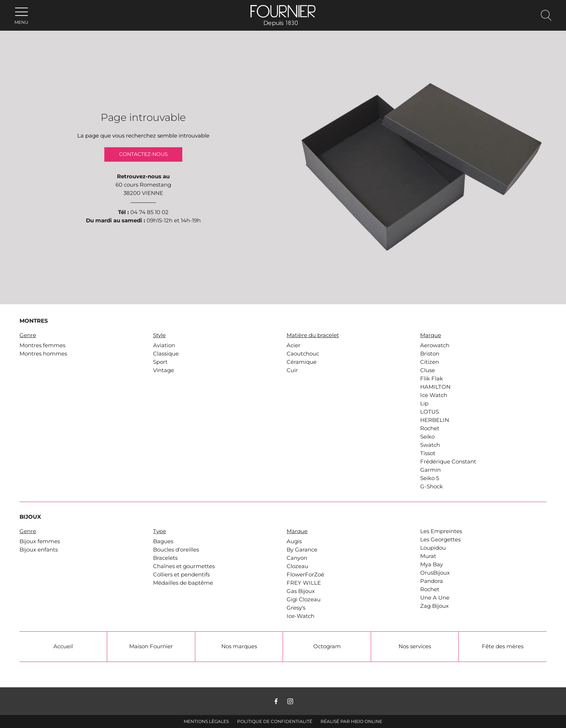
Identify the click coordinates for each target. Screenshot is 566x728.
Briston (430, 354)
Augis (294, 541)
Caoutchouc (303, 354)
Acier (293, 345)
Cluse (428, 370)
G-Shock (432, 487)
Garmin (430, 470)
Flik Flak (432, 379)
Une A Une (435, 598)
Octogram (327, 646)
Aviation (164, 345)
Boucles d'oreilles (176, 550)
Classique (166, 354)
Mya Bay (432, 564)
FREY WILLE (304, 583)
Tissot (428, 453)
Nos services (415, 646)
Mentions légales (206, 721)
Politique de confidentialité (275, 721)
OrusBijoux (435, 573)
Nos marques (239, 646)
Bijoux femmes (40, 541)
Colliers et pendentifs (181, 575)
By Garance (302, 550)
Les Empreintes (441, 531)
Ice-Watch (301, 616)
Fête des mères (503, 646)
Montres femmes (42, 345)
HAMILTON (435, 387)
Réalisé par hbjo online (351, 721)
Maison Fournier (151, 646)
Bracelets (165, 558)
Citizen (430, 362)
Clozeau (297, 566)
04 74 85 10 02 (149, 212)
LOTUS (430, 412)
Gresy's (296, 608)
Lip (424, 404)
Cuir (292, 370)
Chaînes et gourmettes (184, 566)
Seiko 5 (430, 478)
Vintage (164, 370)
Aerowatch (435, 345)
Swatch (430, 445)
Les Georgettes (440, 540)
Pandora (432, 581)
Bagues (163, 541)
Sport (160, 362)
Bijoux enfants (39, 550)
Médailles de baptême (183, 583)
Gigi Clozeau (304, 600)
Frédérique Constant (448, 462)
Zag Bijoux (434, 606)
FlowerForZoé (305, 575)
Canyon (297, 558)
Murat (428, 556)
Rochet (430, 428)
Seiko (427, 437)
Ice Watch (434, 395)
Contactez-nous (143, 154)
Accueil (63, 646)
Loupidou (433, 548)
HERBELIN (435, 420)
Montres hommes (43, 354)
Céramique (302, 362)
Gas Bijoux (301, 591)
